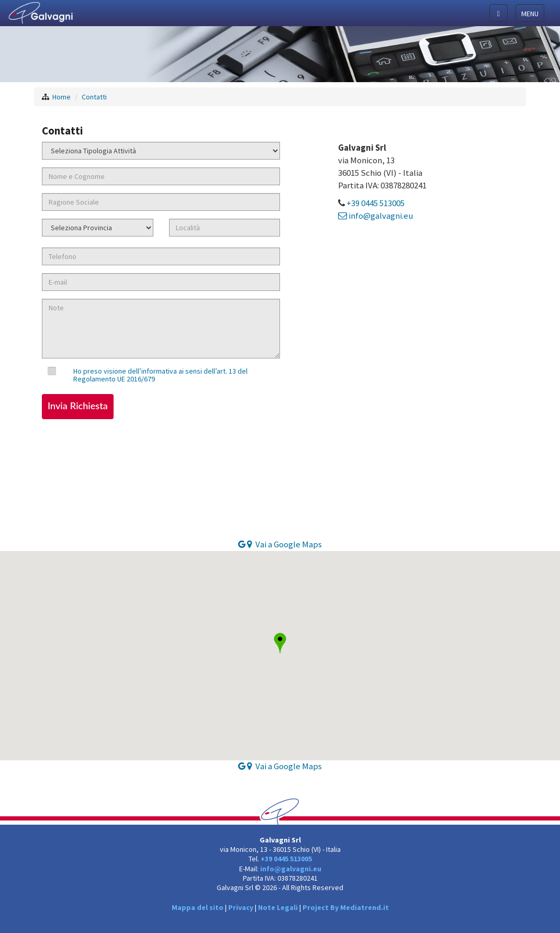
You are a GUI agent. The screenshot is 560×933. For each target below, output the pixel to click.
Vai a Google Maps (280, 544)
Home (61, 97)
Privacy (241, 907)
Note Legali (278, 907)
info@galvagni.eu (376, 216)
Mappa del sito (198, 907)
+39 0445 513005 (376, 203)
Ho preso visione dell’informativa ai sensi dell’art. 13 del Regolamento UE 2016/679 (160, 375)
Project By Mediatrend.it (346, 907)
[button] (280, 643)
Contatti (94, 97)
